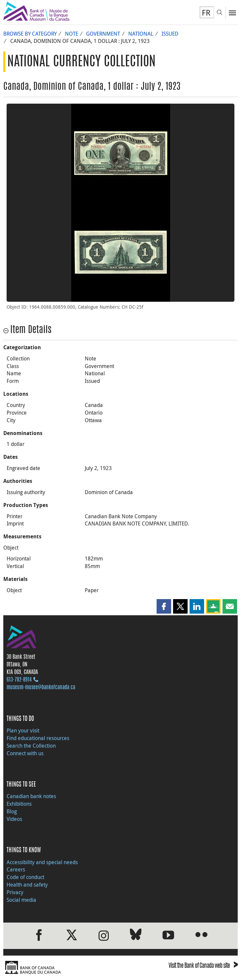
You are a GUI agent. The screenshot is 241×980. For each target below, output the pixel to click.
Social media (21, 900)
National (141, 34)
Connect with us (25, 753)
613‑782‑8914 (19, 680)
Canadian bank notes (31, 796)
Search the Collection (31, 746)
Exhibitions (19, 804)
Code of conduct (25, 877)
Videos (14, 819)
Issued (170, 34)
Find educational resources (38, 738)
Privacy (15, 892)
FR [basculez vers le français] (206, 13)
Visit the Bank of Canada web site (203, 966)
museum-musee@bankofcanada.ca (41, 688)
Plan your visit (23, 730)
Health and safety (27, 885)
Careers (16, 869)
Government (103, 34)
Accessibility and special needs (42, 862)
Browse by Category (30, 34)
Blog (12, 811)
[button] (164, 606)
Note (72, 34)
